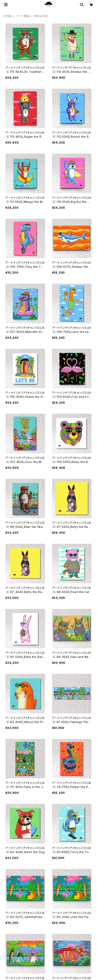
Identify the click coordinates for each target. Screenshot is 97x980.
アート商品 (23, 16)
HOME (7, 16)
